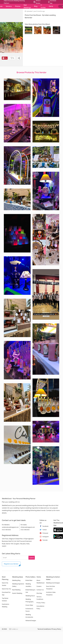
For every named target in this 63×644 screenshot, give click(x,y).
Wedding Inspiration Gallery (18, 585)
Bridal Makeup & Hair (30, 591)
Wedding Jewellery (28, 585)
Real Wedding (16, 590)
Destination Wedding (5, 605)
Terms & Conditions (40, 598)
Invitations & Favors (29, 610)
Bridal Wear (29, 580)
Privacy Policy (41, 603)
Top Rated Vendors (5, 599)
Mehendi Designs (31, 620)
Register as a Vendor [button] (11, 564)
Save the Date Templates (50, 588)
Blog (36, 6)
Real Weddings (27, 6)
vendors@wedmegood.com (10, 527)
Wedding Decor (30, 596)
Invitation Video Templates (51, 593)
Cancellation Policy (40, 607)
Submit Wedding (17, 593)
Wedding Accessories (29, 616)
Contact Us (40, 590)
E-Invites (43, 6)
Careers (39, 586)
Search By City (7, 589)
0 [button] (12, 58)
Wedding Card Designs (53, 583)
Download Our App (6, 593)
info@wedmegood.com (28, 527)
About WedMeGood (40, 582)
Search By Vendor (5, 584)
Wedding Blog (16, 580)
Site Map (39, 593)
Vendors (9, 6)
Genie (51, 6)
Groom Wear (29, 605)
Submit (32, 558)
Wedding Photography (30, 600)
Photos (18, 6)
